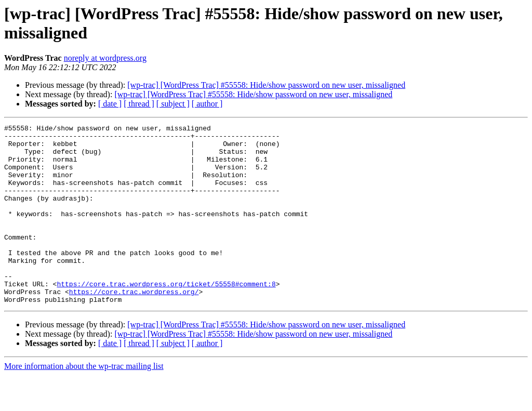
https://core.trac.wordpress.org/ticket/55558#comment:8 (166, 316)
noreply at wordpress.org (105, 58)
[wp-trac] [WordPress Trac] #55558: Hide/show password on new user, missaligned (266, 85)
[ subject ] (173, 104)
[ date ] (110, 104)
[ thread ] (139, 104)
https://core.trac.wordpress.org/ (134, 326)
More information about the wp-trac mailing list (84, 402)
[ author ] (207, 104)
